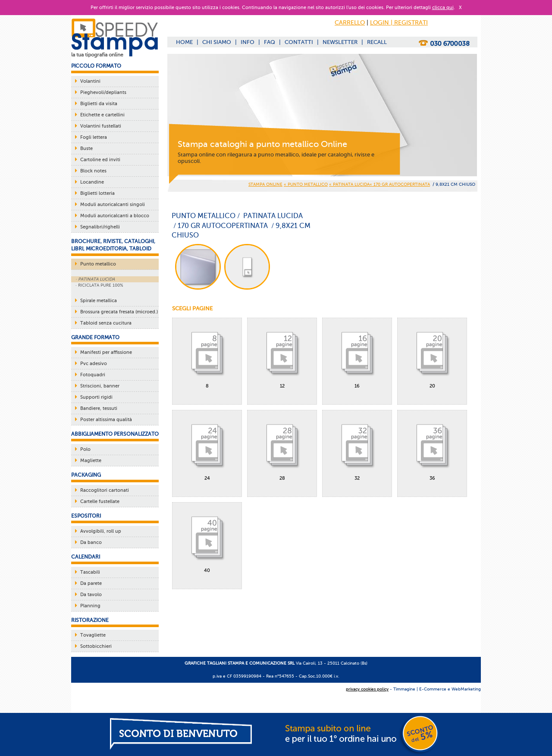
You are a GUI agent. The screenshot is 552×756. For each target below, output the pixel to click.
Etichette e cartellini (102, 115)
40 (207, 540)
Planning (90, 606)
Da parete (91, 583)
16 (357, 356)
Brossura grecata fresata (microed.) (119, 312)
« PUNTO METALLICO (306, 184)
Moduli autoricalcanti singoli (113, 205)
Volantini (90, 81)
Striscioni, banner (100, 386)
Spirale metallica (99, 301)
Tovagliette (93, 635)
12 (282, 356)
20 (432, 356)
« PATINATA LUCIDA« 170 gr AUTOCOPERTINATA (379, 184)
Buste (86, 148)
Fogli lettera (94, 137)
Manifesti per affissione (106, 352)
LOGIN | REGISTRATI (399, 23)
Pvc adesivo (94, 364)
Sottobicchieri (96, 646)
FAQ (270, 42)
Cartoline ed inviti (100, 160)
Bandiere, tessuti (99, 408)
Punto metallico (98, 264)
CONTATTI (299, 42)
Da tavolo (91, 595)
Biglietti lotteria (97, 193)
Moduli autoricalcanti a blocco (115, 216)
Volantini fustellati (101, 126)
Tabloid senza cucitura (106, 323)
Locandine (92, 182)
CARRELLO (350, 23)
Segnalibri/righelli (100, 227)
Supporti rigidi (96, 397)
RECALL (377, 42)
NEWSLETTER (340, 42)
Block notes (93, 171)
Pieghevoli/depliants (103, 92)
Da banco (91, 542)
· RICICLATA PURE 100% (99, 285)
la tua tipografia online (97, 55)
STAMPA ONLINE (265, 184)
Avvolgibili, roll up (101, 531)
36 (432, 448)
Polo (85, 449)
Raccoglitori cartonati (105, 490)
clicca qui (443, 8)
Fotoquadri (93, 375)
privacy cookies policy (367, 689)
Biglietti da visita (99, 104)
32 (357, 448)
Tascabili (90, 572)
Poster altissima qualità (106, 420)
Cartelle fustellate (100, 501)
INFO (248, 42)
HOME (184, 42)
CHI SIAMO (217, 42)
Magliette (91, 461)
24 (207, 448)
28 (282, 448)
